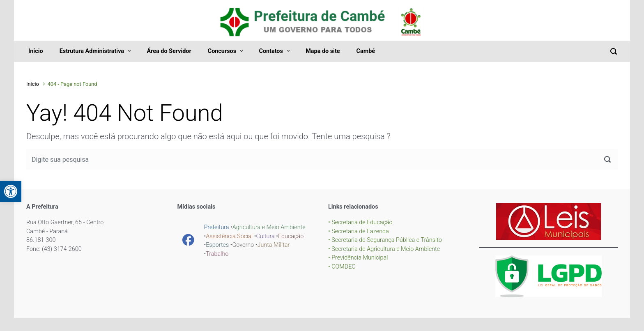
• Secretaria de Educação (360, 222)
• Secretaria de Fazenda (359, 231)
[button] (11, 191)
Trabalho (217, 254)
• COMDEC (342, 267)
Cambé (366, 51)
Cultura (265, 236)
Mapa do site (323, 51)
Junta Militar (273, 245)
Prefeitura (217, 227)
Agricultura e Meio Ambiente (269, 227)
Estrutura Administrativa (92, 51)
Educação (291, 236)
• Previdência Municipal (358, 258)
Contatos (271, 51)
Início (36, 51)
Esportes (217, 245)
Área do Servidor (169, 51)
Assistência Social (229, 236)
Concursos (222, 51)
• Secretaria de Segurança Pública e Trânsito (385, 240)
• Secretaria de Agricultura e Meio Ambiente (384, 249)
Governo (243, 245)
